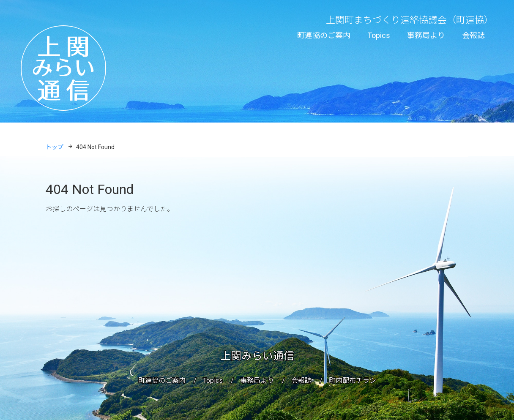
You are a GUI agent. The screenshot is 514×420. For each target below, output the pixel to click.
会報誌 (473, 35)
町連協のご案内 (324, 35)
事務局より (426, 35)
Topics (379, 35)
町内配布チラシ (353, 380)
